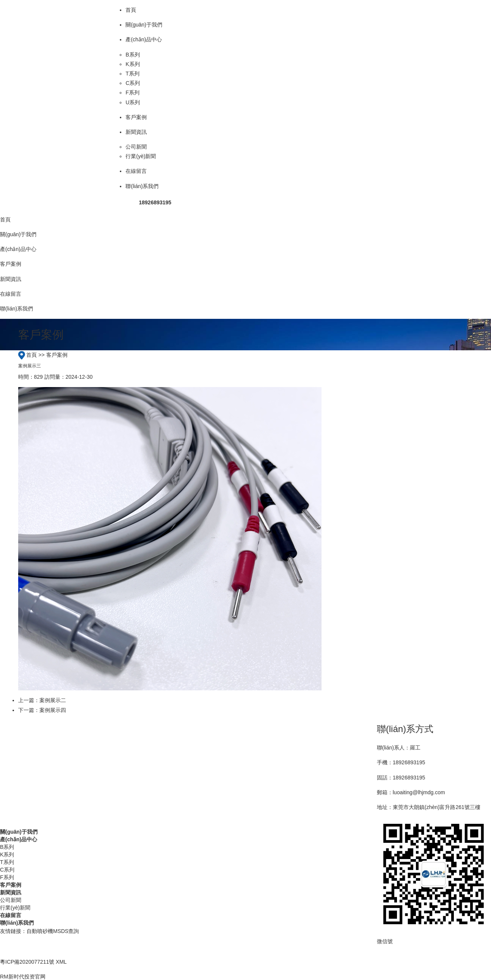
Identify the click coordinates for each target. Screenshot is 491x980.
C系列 (133, 83)
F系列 (133, 93)
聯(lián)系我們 (17, 923)
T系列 (133, 74)
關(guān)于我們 (19, 832)
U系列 (133, 102)
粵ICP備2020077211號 (27, 962)
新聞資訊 (11, 892)
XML (61, 962)
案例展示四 (53, 710)
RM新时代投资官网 (23, 977)
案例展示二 (53, 700)
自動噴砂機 (40, 931)
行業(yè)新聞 (141, 156)
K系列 (133, 64)
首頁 (31, 355)
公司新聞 (136, 147)
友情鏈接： (13, 931)
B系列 (133, 55)
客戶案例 (57, 355)
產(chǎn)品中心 (19, 839)
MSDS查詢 (66, 931)
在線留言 (11, 915)
